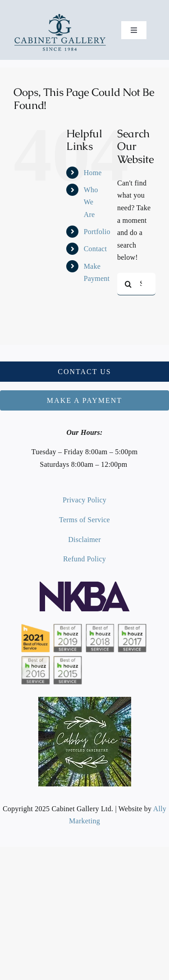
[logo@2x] (85, 585)
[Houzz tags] (85, 623)
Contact (95, 249)
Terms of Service (84, 520)
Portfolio (97, 232)
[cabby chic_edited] (85, 700)
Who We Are (91, 202)
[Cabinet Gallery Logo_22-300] (60, 16)
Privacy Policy (84, 500)
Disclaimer (84, 540)
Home (93, 173)
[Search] (128, 284)
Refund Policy (84, 559)
